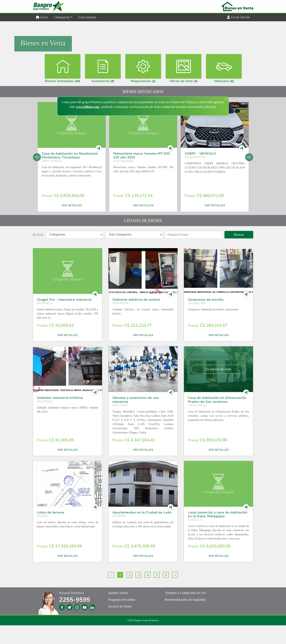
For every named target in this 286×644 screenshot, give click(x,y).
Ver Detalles (72, 224)
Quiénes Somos (118, 612)
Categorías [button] (62, 17)
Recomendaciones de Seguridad (185, 618)
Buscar (239, 253)
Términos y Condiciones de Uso (185, 612)
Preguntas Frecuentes (122, 618)
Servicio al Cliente (120, 625)
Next (249, 176)
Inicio (43, 17)
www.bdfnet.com (88, 107)
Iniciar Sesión (239, 17)
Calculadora (87, 17)
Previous (37, 176)
